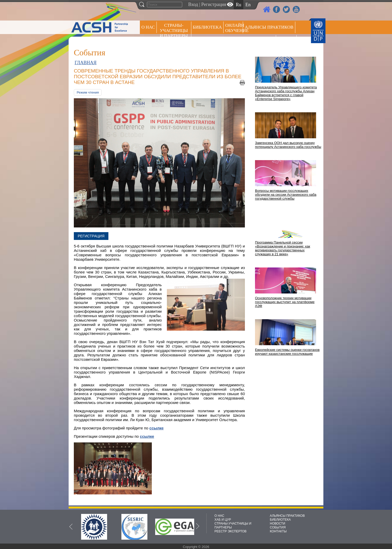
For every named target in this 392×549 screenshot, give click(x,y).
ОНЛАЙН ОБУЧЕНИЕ (234, 28)
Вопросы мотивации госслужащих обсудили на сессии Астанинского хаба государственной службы (286, 195)
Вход (193, 4)
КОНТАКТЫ (278, 531)
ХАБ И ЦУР (223, 520)
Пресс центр (259, 41)
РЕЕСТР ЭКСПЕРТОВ (287, 41)
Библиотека (207, 27)
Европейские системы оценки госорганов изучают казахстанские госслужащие (287, 352)
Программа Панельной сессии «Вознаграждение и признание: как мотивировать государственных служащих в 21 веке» (283, 248)
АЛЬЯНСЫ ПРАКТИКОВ (287, 516)
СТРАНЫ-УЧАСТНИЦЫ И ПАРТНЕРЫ (174, 31)
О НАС (148, 27)
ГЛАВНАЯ (86, 63)
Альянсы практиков (269, 27)
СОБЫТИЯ (278, 527)
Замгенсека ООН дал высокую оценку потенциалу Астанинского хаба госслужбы (288, 145)
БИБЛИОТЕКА (280, 520)
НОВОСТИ (277, 524)
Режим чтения (88, 92)
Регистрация (214, 4)
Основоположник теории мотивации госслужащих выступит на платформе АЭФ (285, 302)
